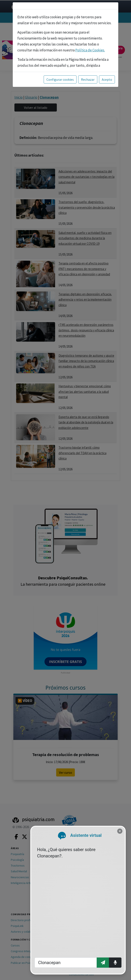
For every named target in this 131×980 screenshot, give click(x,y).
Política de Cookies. (90, 50)
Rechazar (88, 79)
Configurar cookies (60, 79)
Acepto (107, 79)
